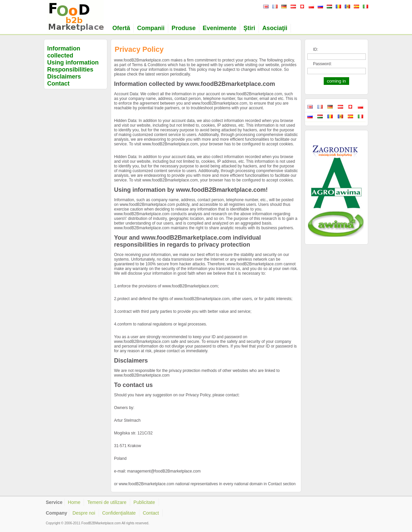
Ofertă (121, 28)
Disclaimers (64, 77)
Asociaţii (275, 28)
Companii (151, 28)
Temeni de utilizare (107, 502)
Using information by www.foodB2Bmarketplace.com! (191, 190)
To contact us (133, 385)
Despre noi (84, 513)
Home (74, 502)
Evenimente (220, 28)
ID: (316, 49)
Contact (58, 84)
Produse (184, 28)
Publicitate (144, 502)
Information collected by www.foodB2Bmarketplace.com (194, 84)
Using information (73, 62)
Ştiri (249, 28)
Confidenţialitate (119, 513)
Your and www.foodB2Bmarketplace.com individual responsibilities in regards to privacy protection (187, 241)
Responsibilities (70, 70)
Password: (322, 64)
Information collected (64, 52)
